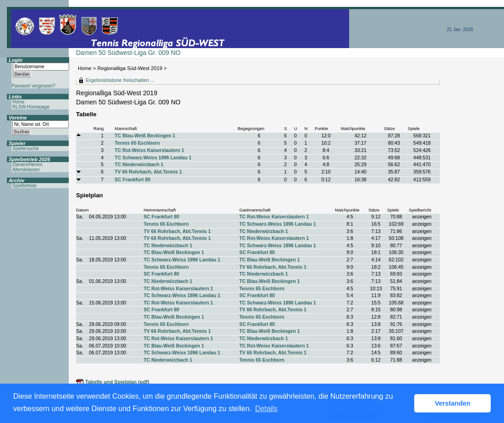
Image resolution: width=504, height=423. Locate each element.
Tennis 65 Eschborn (137, 143)
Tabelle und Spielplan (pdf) (117, 382)
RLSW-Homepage (31, 107)
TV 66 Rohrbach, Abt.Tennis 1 (148, 172)
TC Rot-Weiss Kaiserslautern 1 (149, 150)
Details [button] (266, 409)
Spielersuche (26, 149)
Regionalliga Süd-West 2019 (130, 68)
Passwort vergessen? (33, 86)
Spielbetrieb (25, 186)
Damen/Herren (27, 165)
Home (85, 68)
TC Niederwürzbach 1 (139, 165)
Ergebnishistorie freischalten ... (120, 80)
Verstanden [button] (453, 403)
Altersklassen (26, 170)
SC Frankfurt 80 (132, 180)
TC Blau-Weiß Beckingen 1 (145, 136)
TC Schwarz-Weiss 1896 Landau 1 (153, 158)
